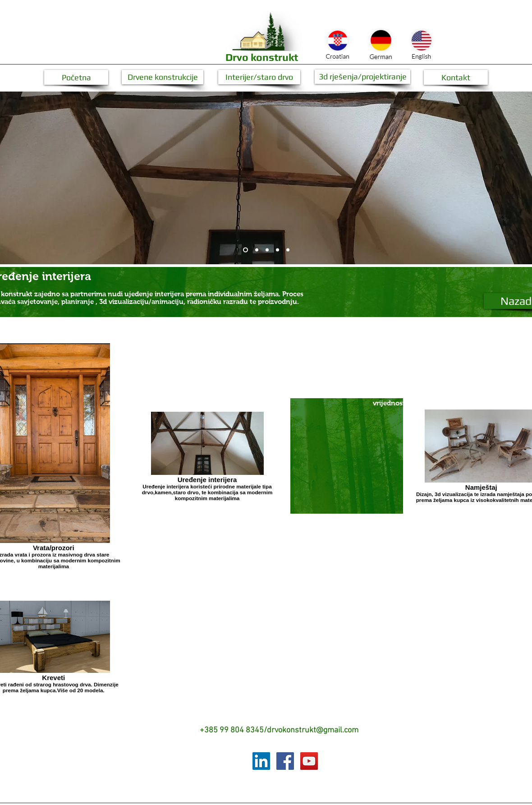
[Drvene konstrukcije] (163, 77)
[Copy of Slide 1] (277, 250)
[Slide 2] (257, 250)
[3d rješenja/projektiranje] (362, 77)
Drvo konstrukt (262, 57)
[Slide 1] (245, 250)
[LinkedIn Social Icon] (261, 761)
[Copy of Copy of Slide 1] (288, 250)
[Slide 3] (267, 250)
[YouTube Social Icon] (309, 761)
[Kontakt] (456, 77)
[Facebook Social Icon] (285, 761)
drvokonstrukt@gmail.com (313, 730)
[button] (76, 77)
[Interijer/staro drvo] (259, 77)
